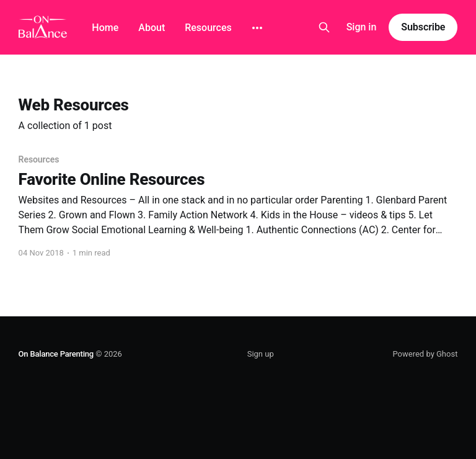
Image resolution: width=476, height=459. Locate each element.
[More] (257, 28)
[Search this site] (324, 27)
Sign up (261, 354)
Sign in (362, 27)
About (152, 28)
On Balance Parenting (56, 354)
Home (105, 28)
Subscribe (423, 27)
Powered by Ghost (425, 354)
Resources (208, 28)
